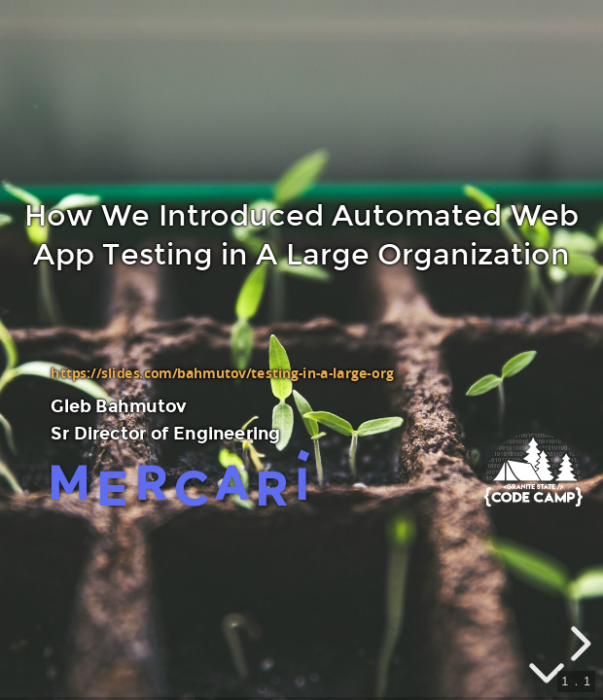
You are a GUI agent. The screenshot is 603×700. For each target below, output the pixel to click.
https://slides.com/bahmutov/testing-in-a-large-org (222, 374)
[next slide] (578, 644)
